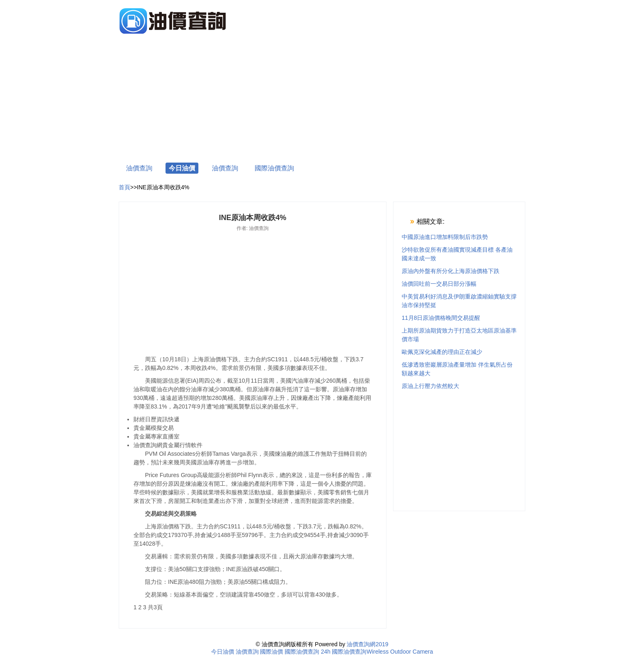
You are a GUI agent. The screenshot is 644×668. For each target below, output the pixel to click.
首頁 (124, 187)
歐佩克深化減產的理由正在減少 (442, 352)
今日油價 (182, 168)
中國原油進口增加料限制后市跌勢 (445, 237)
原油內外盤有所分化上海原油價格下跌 (451, 271)
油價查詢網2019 (367, 644)
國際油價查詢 (274, 168)
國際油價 (271, 652)
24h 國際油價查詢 (344, 652)
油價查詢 (139, 168)
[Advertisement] (322, 99)
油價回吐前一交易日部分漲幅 (439, 284)
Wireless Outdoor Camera (400, 652)
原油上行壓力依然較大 (430, 386)
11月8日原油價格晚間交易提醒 (441, 318)
